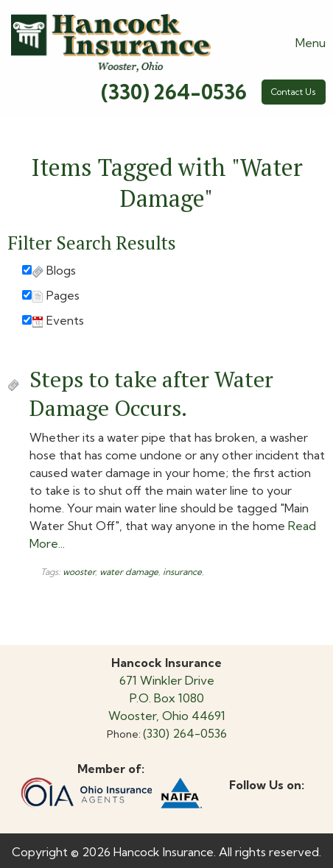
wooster (79, 572)
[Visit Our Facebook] (241, 802)
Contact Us (294, 92)
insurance (182, 572)
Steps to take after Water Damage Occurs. (151, 394)
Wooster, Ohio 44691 (167, 716)
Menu (303, 43)
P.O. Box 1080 (167, 698)
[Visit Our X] (264, 802)
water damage (129, 572)
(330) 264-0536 (174, 92)
